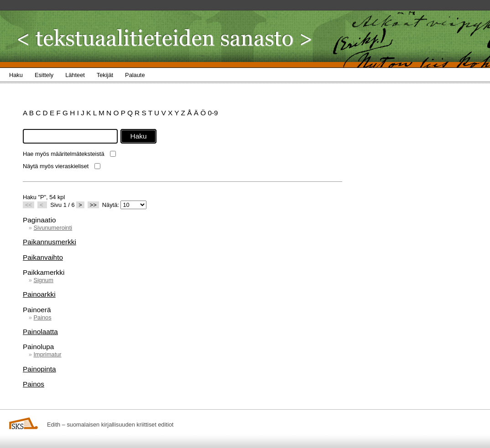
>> (93, 205)
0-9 (213, 113)
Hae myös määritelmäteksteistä (64, 154)
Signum (43, 280)
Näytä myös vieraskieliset (56, 166)
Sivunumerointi (53, 228)
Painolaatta (40, 332)
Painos (42, 317)
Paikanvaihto (43, 257)
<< (29, 205)
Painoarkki (39, 294)
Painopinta (39, 369)
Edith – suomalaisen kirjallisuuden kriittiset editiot (110, 425)
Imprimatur (47, 354)
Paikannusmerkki (50, 242)
